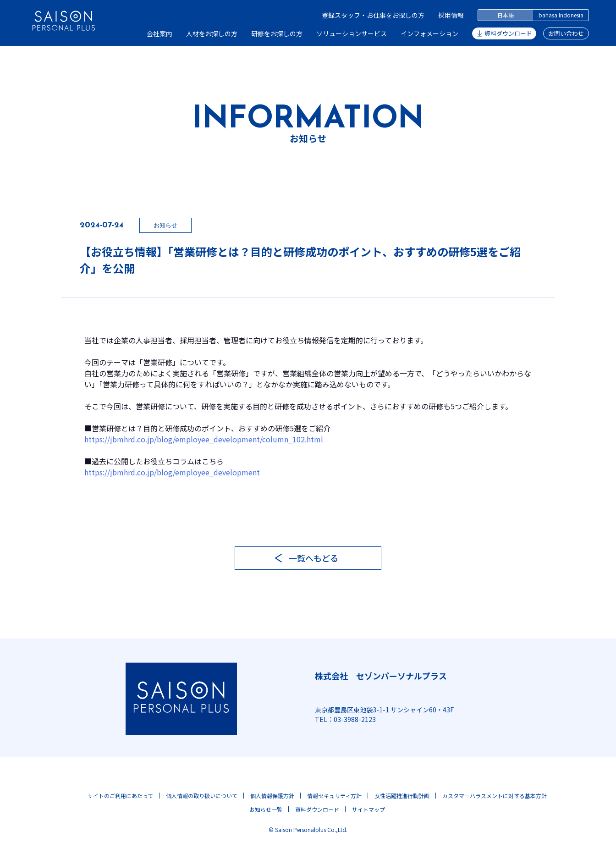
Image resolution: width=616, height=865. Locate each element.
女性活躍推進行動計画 (402, 796)
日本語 (506, 15)
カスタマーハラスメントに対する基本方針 (495, 796)
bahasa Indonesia (561, 15)
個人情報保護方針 (272, 796)
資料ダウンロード (508, 33)
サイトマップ (368, 809)
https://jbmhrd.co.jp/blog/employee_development (172, 472)
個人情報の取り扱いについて (202, 796)
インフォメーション (429, 33)
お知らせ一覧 (266, 809)
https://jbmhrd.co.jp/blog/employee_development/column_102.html (204, 439)
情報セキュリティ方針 (334, 796)
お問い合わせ (566, 33)
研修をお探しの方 (277, 33)
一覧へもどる (313, 558)
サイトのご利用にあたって (120, 796)
